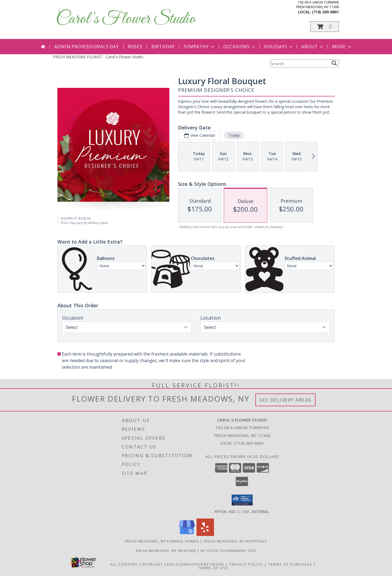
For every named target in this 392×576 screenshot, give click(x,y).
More (342, 47)
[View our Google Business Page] (187, 534)
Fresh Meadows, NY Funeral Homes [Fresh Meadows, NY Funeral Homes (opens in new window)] (162, 541)
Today (234, 135)
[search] (334, 63)
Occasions (240, 47)
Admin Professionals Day (86, 47)
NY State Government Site (228, 550)
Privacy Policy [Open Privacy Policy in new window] (246, 564)
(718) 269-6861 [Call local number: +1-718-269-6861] (325, 12)
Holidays (279, 47)
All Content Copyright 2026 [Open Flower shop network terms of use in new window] (142, 564)
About (313, 47)
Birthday (163, 47)
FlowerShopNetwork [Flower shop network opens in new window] (200, 564)
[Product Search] (300, 63)
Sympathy (199, 47)
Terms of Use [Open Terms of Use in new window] (213, 568)
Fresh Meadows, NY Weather (166, 550)
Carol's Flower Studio (126, 19)
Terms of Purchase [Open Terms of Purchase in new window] (290, 564)
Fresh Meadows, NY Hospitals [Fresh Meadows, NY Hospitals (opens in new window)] (235, 541)
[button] (324, 27)
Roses (135, 47)
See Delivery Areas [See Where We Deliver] (285, 400)
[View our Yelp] (205, 534)
